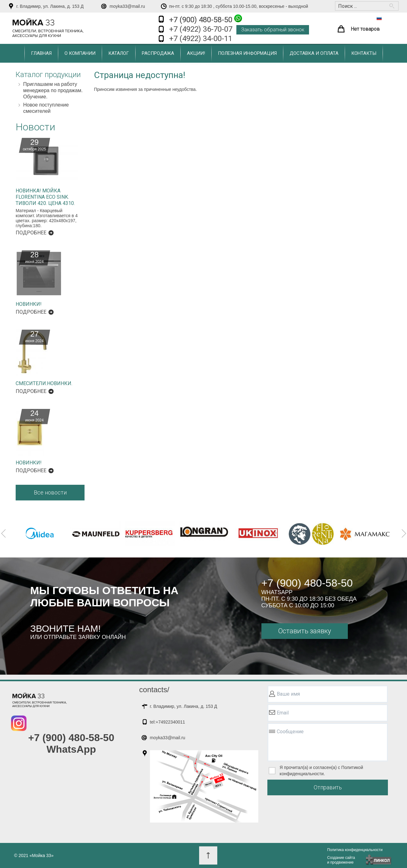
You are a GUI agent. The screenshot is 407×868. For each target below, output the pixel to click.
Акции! (196, 53)
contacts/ (154, 690)
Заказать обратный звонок (273, 30)
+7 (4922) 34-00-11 (201, 39)
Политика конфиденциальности (355, 850)
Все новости (50, 492)
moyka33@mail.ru (127, 6)
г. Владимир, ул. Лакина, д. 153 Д (50, 6)
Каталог (119, 53)
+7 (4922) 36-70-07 (201, 29)
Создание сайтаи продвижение (341, 860)
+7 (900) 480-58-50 (206, 19)
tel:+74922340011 (168, 722)
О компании (80, 53)
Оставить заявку (304, 631)
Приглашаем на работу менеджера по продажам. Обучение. (53, 90)
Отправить (328, 787)
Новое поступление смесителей (46, 108)
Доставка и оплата (314, 53)
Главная (41, 53)
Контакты (364, 53)
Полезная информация (247, 53)
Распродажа (158, 53)
